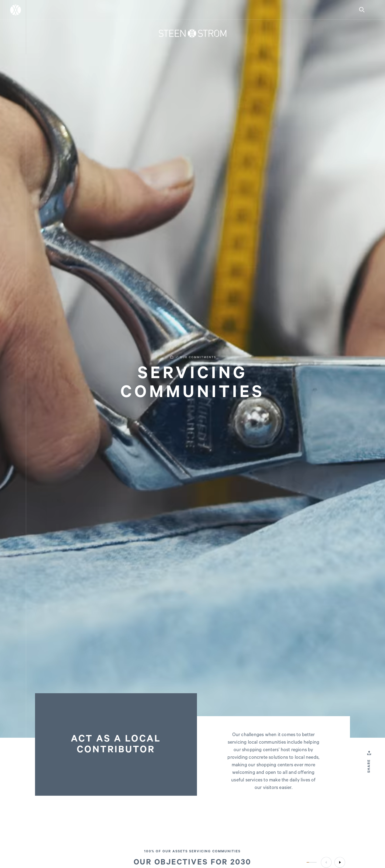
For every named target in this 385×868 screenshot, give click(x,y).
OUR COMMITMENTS (198, 357)
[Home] (192, 33)
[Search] (362, 10)
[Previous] (326, 862)
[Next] (340, 862)
